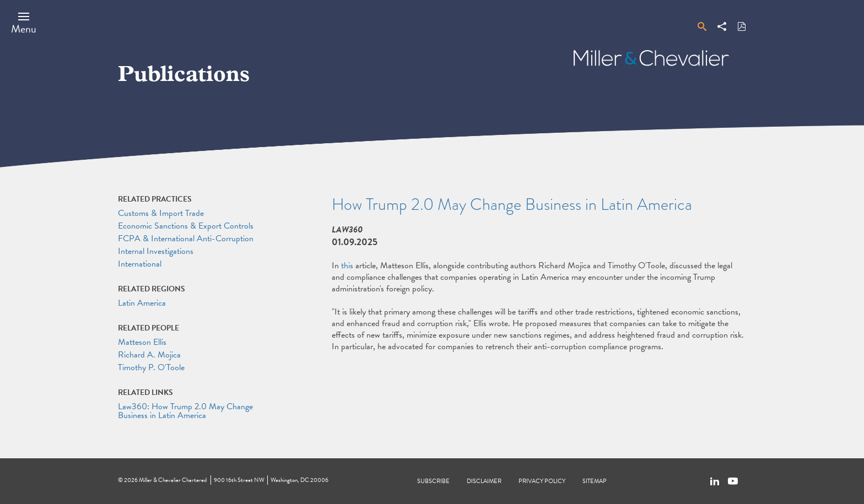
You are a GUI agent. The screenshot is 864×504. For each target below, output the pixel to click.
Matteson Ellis (142, 342)
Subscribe (433, 481)
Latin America (142, 303)
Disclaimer (484, 481)
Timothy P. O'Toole (151, 367)
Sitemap (595, 481)
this (347, 265)
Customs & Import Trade (161, 213)
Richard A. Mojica (149, 355)
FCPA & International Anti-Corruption (186, 239)
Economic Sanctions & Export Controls (186, 226)
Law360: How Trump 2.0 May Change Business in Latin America (185, 411)
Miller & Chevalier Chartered (173, 480)
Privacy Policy (542, 481)
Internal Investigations (156, 251)
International (140, 264)
